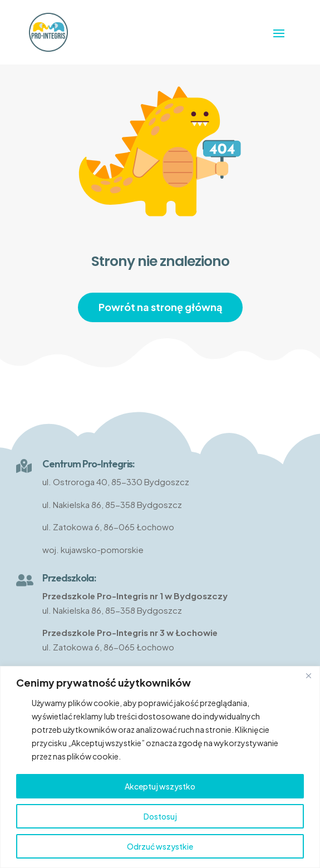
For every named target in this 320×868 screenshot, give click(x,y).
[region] (160, 767)
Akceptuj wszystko (160, 786)
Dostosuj (160, 816)
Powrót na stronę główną (160, 307)
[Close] (308, 675)
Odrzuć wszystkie (160, 846)
